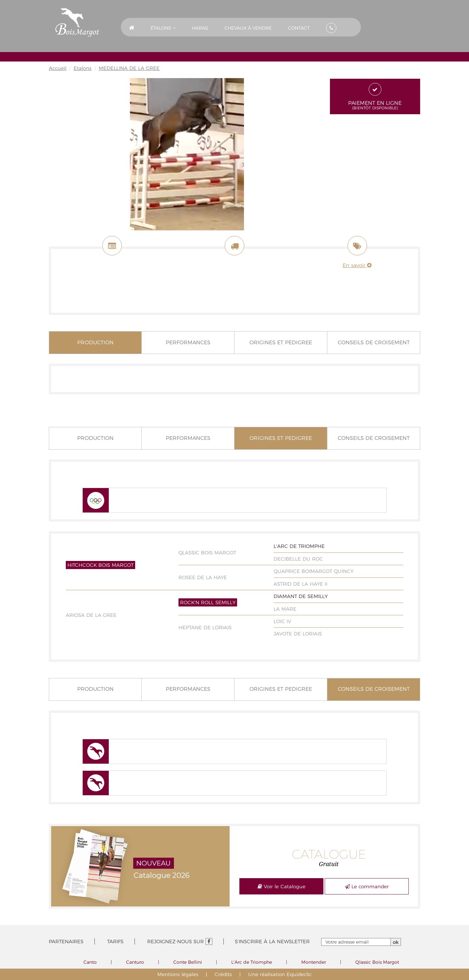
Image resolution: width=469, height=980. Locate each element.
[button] (163, 27)
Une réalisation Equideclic (280, 974)
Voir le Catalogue (282, 886)
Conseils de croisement (374, 342)
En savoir (357, 265)
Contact (299, 28)
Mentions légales (178, 974)
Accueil (58, 68)
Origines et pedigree (281, 342)
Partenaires (66, 941)
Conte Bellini (188, 962)
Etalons (83, 68)
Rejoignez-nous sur (180, 941)
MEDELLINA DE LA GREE (129, 68)
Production (95, 342)
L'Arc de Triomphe (252, 962)
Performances (188, 342)
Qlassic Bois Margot (377, 962)
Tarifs (115, 941)
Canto (90, 962)
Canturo (135, 962)
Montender (314, 962)
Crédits (223, 974)
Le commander (367, 886)
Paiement (375, 97)
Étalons (163, 28)
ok (396, 942)
